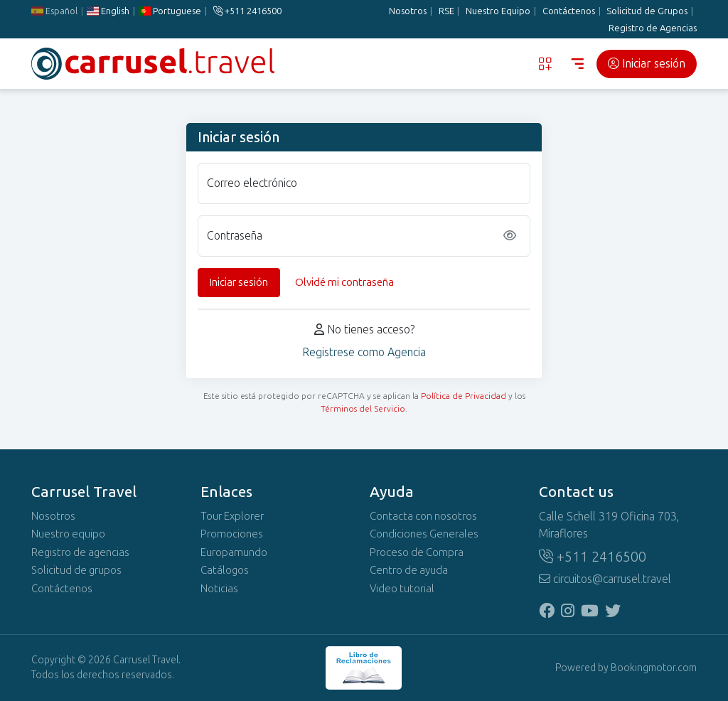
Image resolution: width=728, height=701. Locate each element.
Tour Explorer (232, 516)
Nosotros (408, 11)
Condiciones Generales (424, 534)
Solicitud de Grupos (647, 11)
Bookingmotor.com (654, 668)
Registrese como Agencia (364, 352)
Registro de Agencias (653, 28)
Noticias (219, 589)
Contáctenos (569, 11)
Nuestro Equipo (498, 11)
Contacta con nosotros (423, 516)
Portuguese (170, 11)
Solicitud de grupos (76, 570)
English (108, 11)
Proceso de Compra (417, 552)
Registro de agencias (80, 552)
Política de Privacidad (464, 396)
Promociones (232, 534)
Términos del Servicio (363, 409)
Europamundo (234, 552)
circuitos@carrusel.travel (605, 579)
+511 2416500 (247, 11)
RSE (446, 11)
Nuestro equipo (68, 534)
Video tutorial (402, 589)
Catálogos (225, 570)
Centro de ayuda (409, 570)
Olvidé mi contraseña (344, 282)
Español (54, 11)
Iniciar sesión (647, 64)
